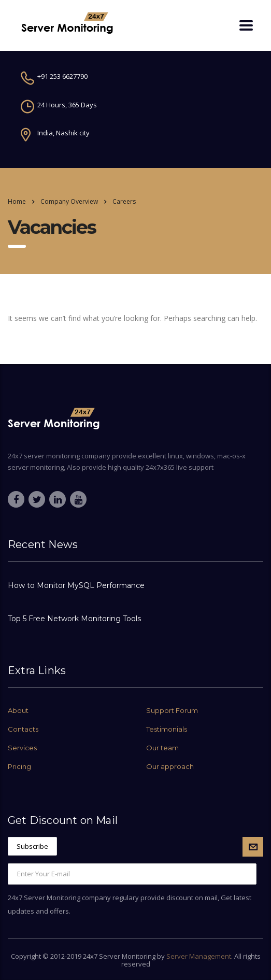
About (18, 710)
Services (22, 748)
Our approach (170, 766)
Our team (162, 748)
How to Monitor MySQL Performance (76, 585)
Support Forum (172, 710)
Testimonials (167, 729)
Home (17, 201)
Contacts (23, 729)
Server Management (199, 956)
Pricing (19, 766)
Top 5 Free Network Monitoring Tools (74, 619)
